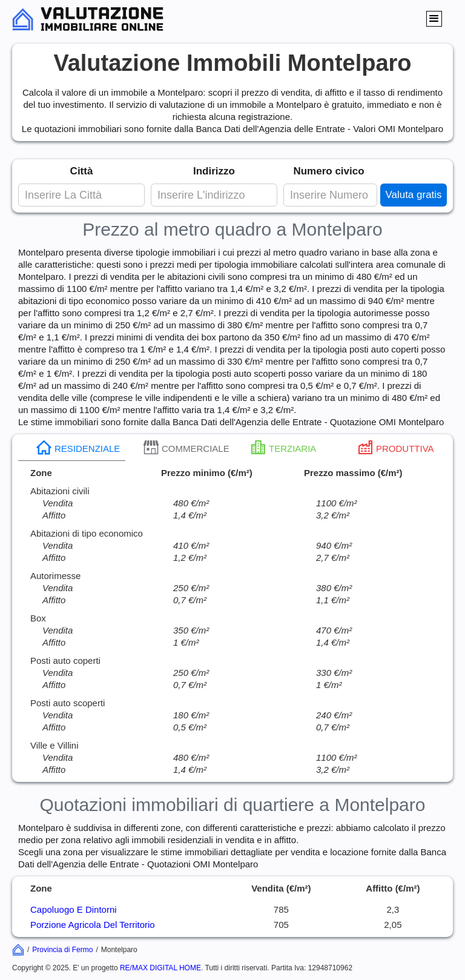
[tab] (72, 448)
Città (82, 171)
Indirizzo (214, 171)
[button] (434, 19)
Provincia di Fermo (62, 950)
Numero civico (328, 171)
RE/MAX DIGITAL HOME (160, 968)
